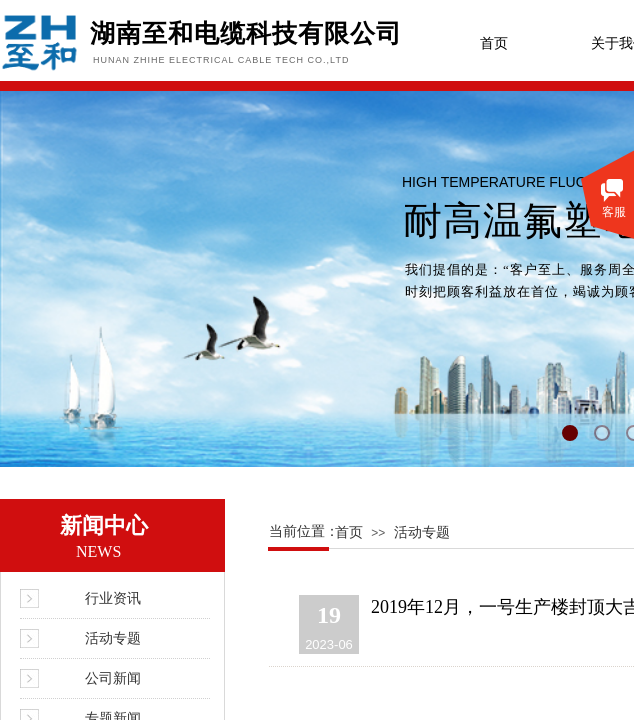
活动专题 (422, 532)
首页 (494, 43)
